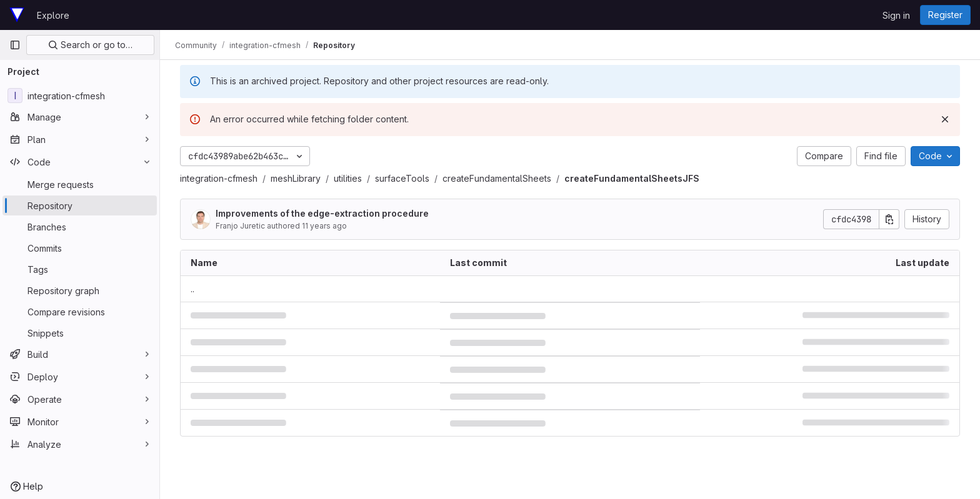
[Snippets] (80, 333)
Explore (53, 15)
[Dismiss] (945, 119)
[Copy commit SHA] (889, 219)
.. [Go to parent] (192, 289)
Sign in (896, 15)
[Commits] (80, 248)
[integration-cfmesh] (80, 96)
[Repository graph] (80, 290)
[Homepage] (17, 15)
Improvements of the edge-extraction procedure (322, 213)
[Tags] (80, 269)
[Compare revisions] (80, 312)
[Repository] (80, 205)
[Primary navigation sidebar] (15, 45)
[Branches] (80, 227)
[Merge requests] (80, 184)
